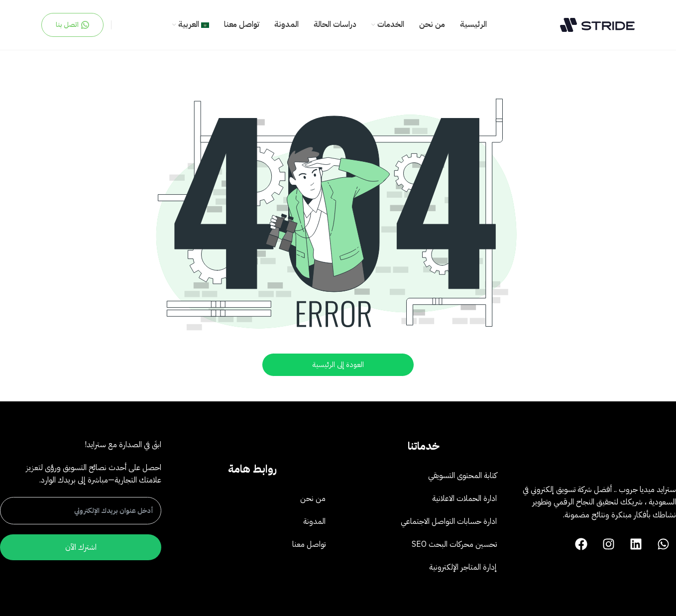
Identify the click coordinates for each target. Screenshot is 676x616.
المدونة (314, 521)
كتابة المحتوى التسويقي (462, 476)
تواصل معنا (309, 544)
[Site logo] (597, 24)
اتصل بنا (72, 25)
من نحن (313, 498)
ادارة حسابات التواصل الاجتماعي (449, 521)
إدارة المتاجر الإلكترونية (463, 567)
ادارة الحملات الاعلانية (464, 498)
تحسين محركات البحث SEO (454, 544)
